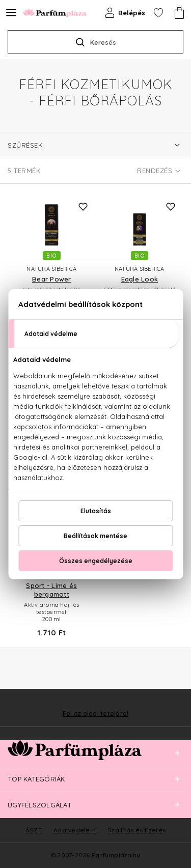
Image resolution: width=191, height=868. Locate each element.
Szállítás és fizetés (137, 830)
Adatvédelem (75, 830)
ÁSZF (34, 830)
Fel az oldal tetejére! (96, 714)
